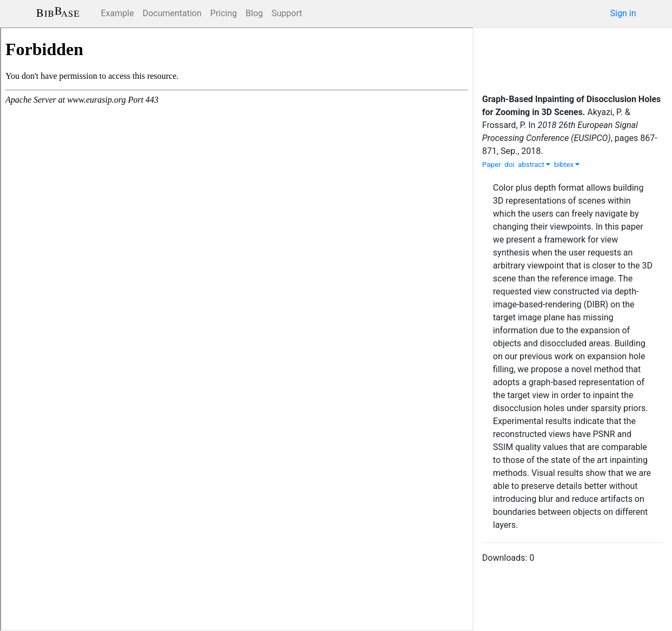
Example (118, 13)
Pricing (224, 13)
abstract (534, 165)
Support (287, 13)
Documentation (172, 13)
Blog (254, 13)
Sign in (623, 13)
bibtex (567, 165)
